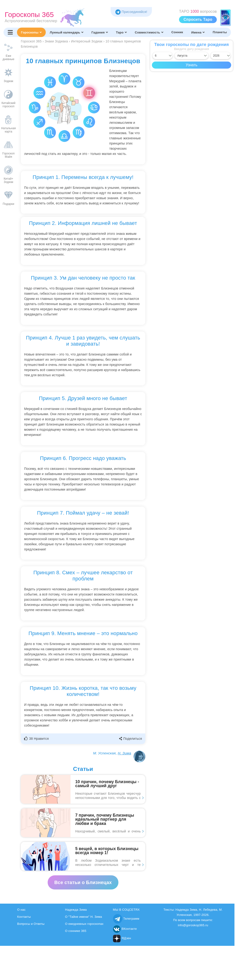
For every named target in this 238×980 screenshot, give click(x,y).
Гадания (100, 32)
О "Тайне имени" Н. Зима (84, 917)
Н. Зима (124, 753)
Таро (121, 32)
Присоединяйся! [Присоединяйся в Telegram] (131, 12)
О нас (21, 910)
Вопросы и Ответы (31, 924)
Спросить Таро (198, 19)
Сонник (177, 32)
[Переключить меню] (10, 32)
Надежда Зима (76, 910)
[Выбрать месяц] (191, 56)
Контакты (24, 917)
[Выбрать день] (163, 56)
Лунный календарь (67, 32)
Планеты (220, 32)
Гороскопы (31, 32)
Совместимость (149, 32)
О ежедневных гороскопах (84, 924)
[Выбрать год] (221, 56)
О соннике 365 (76, 931)
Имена (198, 32)
